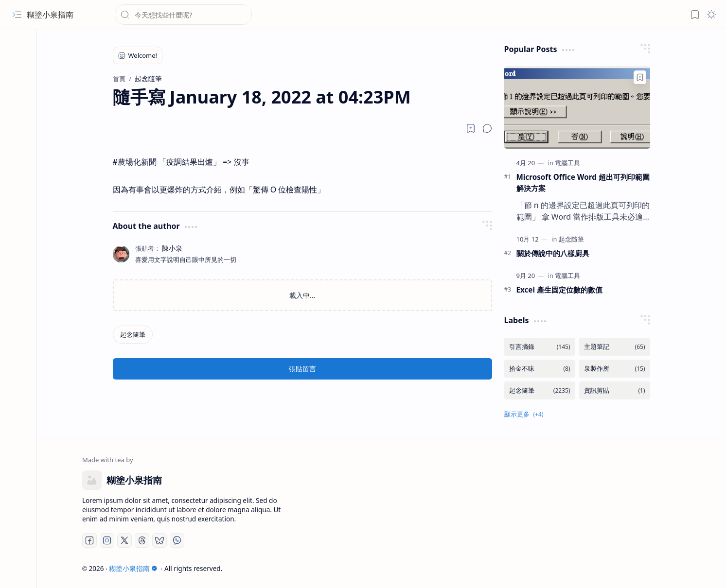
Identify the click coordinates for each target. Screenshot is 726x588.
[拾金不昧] (540, 369)
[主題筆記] (615, 347)
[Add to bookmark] (640, 77)
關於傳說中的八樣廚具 (553, 253)
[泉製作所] (615, 369)
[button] (17, 15)
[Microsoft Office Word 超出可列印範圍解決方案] (577, 108)
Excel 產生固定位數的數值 (559, 290)
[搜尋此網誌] (183, 15)
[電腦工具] (567, 163)
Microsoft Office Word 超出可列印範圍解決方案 (583, 182)
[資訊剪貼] (615, 390)
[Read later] (471, 128)
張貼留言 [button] (302, 369)
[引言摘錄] (540, 347)
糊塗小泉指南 (50, 15)
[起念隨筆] (133, 335)
